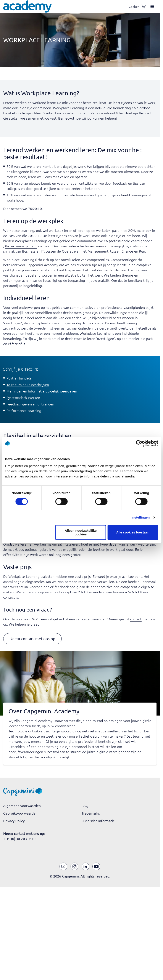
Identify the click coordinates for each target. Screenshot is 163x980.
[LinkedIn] (86, 866)
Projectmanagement (21, 246)
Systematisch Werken (23, 397)
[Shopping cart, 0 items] (144, 6)
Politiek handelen (20, 378)
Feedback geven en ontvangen (30, 404)
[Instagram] (74, 866)
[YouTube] (96, 866)
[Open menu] (152, 6)
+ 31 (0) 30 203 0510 (19, 839)
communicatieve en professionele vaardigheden (115, 241)
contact (136, 619)
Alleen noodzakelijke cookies (81, 532)
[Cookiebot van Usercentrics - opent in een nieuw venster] (139, 443)
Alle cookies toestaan (133, 532)
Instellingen (141, 517)
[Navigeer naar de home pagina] (27, 6)
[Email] (63, 866)
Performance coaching (24, 410)
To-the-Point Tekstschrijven (28, 384)
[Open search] (135, 6)
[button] (32, 639)
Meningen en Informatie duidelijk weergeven (42, 391)
